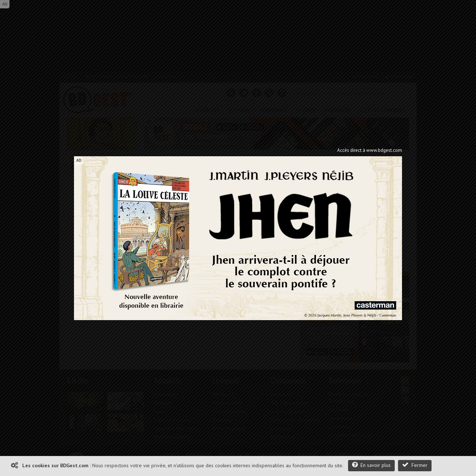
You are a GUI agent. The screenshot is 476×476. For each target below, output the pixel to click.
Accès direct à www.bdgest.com (370, 150)
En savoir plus (371, 465)
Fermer (415, 465)
